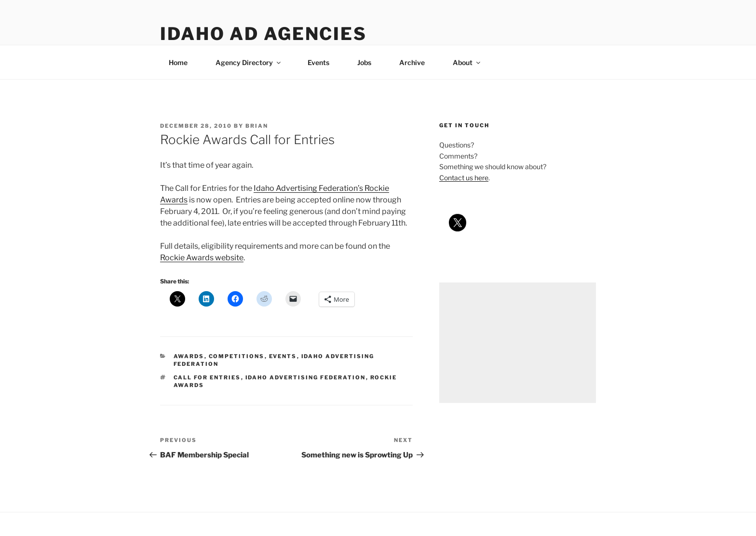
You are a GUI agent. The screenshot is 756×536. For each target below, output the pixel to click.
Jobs (364, 62)
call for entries (207, 377)
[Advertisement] (518, 343)
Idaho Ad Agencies (263, 34)
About (467, 62)
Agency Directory (249, 62)
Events (318, 62)
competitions (237, 356)
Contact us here (464, 178)
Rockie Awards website (202, 258)
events (283, 356)
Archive (412, 62)
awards (189, 356)
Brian (257, 126)
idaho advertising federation (306, 377)
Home (178, 62)
